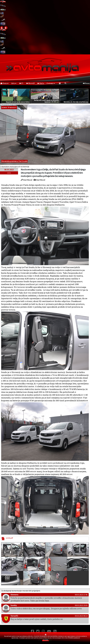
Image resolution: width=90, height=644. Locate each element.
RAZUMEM (46, 640)
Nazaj (86, 83)
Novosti (13, 108)
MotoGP (31, 83)
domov (5, 108)
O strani (51, 83)
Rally (41, 83)
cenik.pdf (9, 538)
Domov (5, 83)
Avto (14, 83)
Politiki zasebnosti (74, 638)
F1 (21, 83)
